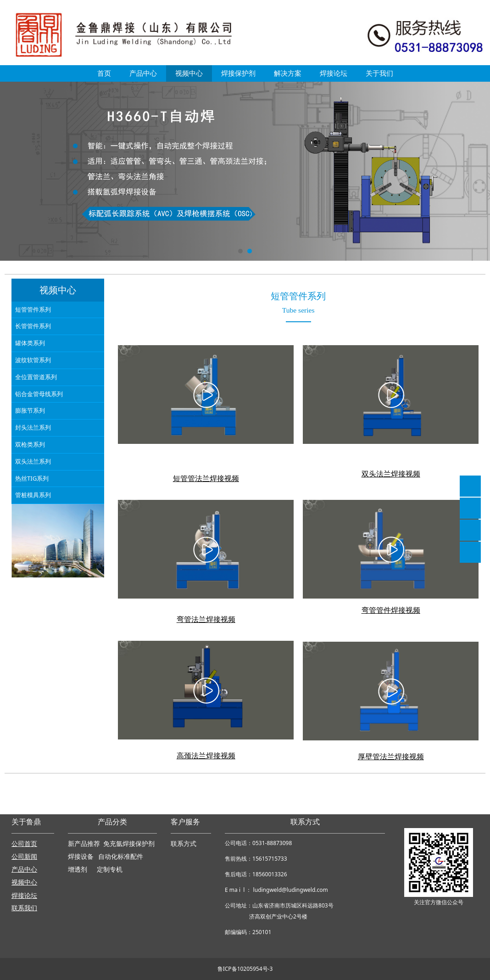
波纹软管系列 (33, 360)
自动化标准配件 (121, 857)
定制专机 (110, 870)
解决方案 (288, 73)
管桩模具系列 (33, 495)
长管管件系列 (33, 326)
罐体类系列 (30, 343)
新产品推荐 (85, 844)
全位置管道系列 (36, 377)
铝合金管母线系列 (39, 394)
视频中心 (189, 73)
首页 (104, 73)
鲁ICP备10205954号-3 (245, 969)
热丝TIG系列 (32, 478)
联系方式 (184, 844)
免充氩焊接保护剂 (129, 844)
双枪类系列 (30, 444)
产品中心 (143, 73)
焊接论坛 (334, 73)
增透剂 (78, 870)
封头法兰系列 (33, 427)
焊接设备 (82, 857)
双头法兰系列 (33, 461)
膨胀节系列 (30, 410)
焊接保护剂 (238, 73)
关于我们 (379, 73)
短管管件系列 (33, 309)
